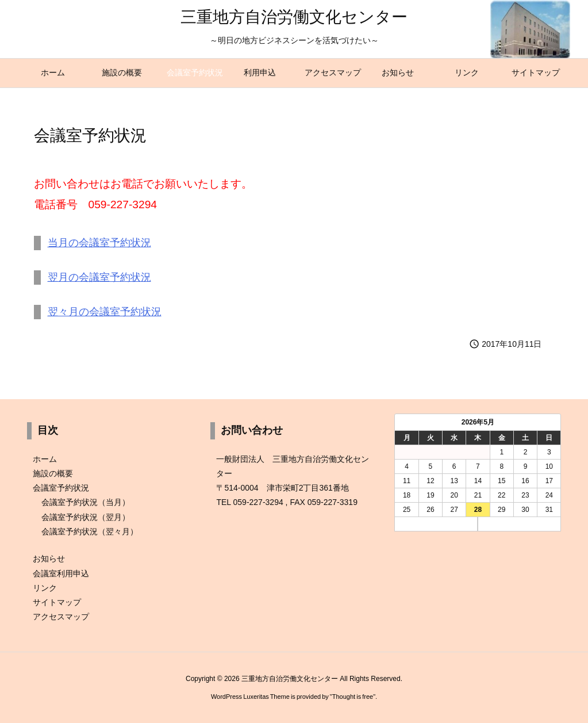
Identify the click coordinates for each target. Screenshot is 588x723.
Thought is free (353, 697)
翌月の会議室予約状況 (99, 277)
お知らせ (49, 558)
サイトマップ (57, 602)
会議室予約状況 (61, 488)
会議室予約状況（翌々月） (90, 531)
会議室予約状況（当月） (86, 502)
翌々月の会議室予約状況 (105, 312)
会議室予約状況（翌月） (86, 517)
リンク (45, 588)
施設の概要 (53, 473)
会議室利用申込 (61, 573)
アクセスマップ (61, 617)
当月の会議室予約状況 (99, 243)
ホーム (45, 459)
